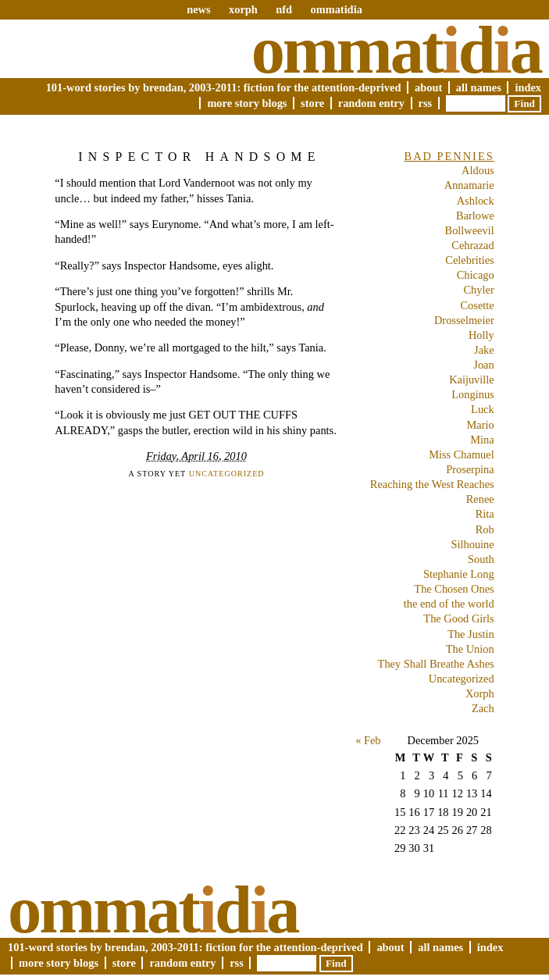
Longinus (472, 394)
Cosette (478, 305)
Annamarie (469, 185)
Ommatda (396, 50)
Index (528, 87)
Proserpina (470, 469)
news (198, 9)
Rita (485, 514)
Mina (482, 440)
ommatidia (336, 9)
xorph (243, 9)
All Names (479, 87)
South (481, 559)
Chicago (476, 275)
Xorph (480, 693)
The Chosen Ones (454, 589)
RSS (426, 103)
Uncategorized (227, 474)
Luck (483, 409)
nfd (284, 9)
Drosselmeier (464, 320)
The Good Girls (458, 618)
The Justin (471, 634)
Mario (481, 425)
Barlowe (475, 216)
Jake (484, 350)
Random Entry (371, 103)
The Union (470, 649)
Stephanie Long (459, 574)
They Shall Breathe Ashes (436, 664)
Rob (485, 529)
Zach (483, 708)
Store (312, 103)
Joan (483, 365)
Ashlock (476, 201)
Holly (481, 335)
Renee (480, 499)
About (428, 87)
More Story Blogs (247, 103)
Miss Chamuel (462, 454)
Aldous (478, 170)
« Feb (368, 740)
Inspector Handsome (199, 157)
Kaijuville (472, 380)
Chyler (479, 290)
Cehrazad (472, 245)
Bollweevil (470, 230)
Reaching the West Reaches (432, 484)
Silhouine (473, 544)
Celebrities (469, 260)
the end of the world (449, 604)
